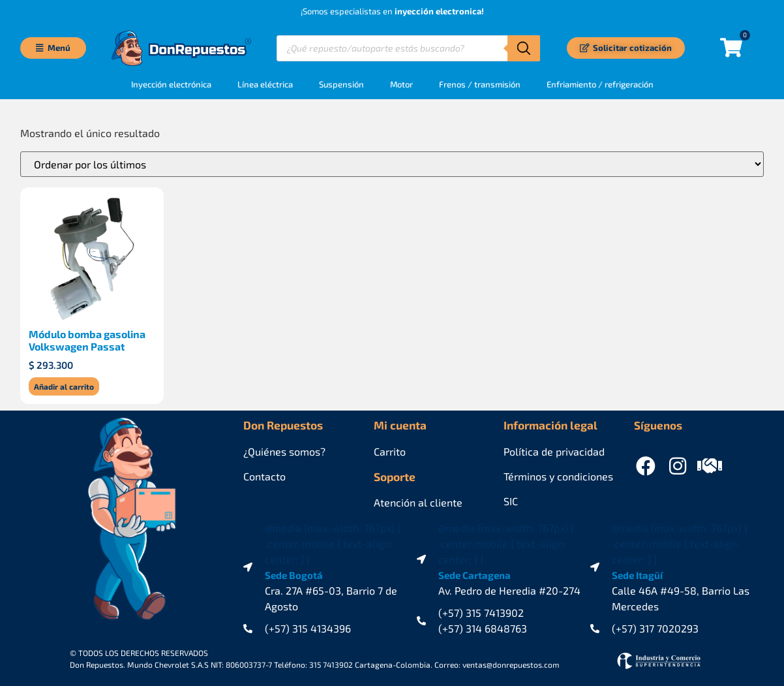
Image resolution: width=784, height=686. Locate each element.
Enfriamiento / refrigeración (600, 84)
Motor (401, 84)
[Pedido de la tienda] (392, 164)
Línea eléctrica (265, 84)
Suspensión (341, 84)
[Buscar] (524, 48)
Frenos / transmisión (480, 84)
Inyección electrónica (171, 84)
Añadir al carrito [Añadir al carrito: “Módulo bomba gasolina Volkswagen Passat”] (64, 386)
